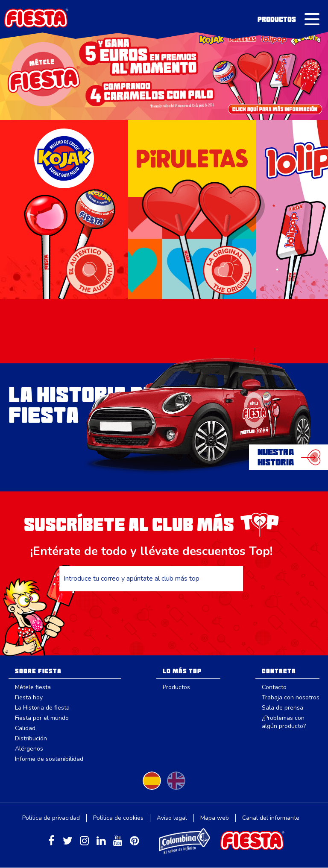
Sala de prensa (283, 708)
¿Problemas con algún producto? (284, 722)
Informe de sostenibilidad (49, 759)
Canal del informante (271, 818)
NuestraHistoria (276, 457)
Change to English (176, 781)
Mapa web (215, 818)
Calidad (25, 728)
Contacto (274, 687)
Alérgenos (29, 749)
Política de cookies (118, 818)
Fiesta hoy (29, 697)
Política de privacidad (51, 818)
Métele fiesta (33, 687)
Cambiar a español (152, 781)
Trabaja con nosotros (291, 697)
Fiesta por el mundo (42, 718)
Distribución (31, 738)
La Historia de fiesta (42, 708)
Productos (277, 19)
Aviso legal (172, 818)
